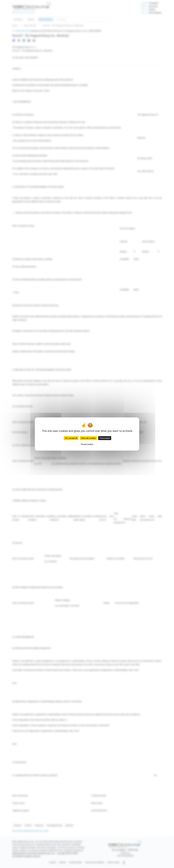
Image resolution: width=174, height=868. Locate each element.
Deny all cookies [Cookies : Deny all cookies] (88, 438)
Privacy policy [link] (87, 444)
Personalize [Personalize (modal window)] (105, 438)
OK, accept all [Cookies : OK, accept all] (71, 438)
